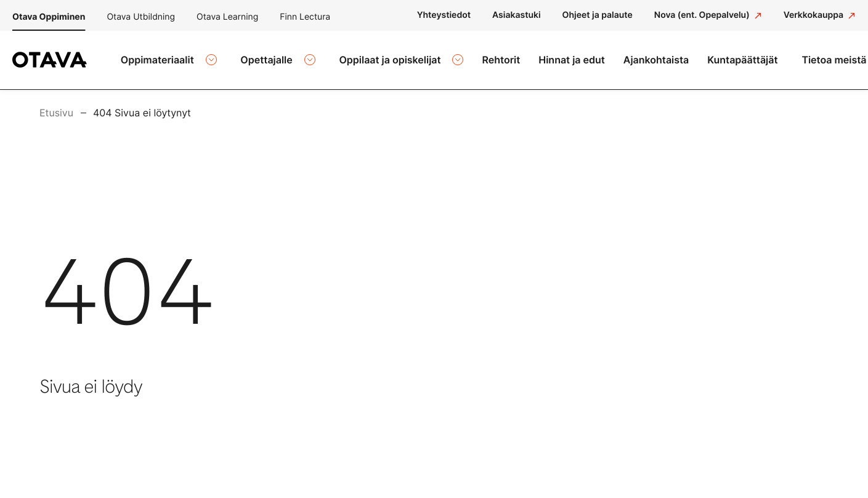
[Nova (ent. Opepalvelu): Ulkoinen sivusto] (708, 15)
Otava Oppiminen (49, 17)
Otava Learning (227, 17)
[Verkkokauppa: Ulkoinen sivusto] (820, 15)
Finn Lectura (305, 17)
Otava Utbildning (141, 17)
